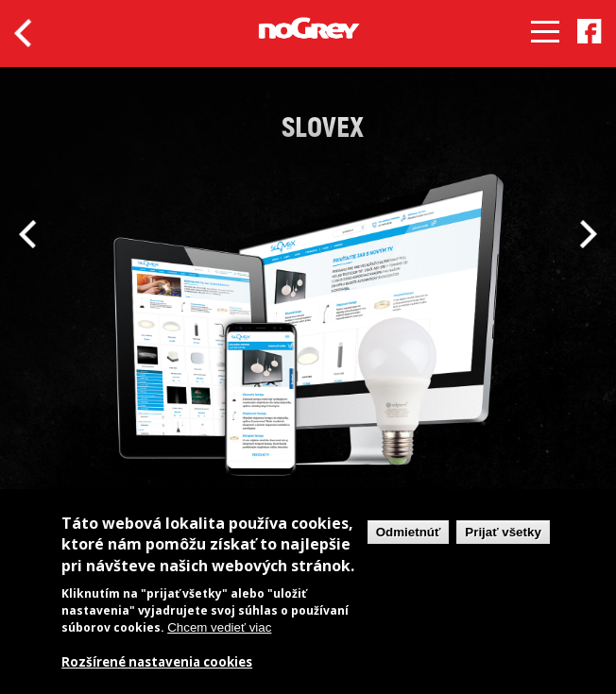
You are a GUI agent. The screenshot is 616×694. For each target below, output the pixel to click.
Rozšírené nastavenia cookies (157, 662)
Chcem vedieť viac (219, 627)
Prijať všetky (503, 532)
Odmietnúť (409, 532)
